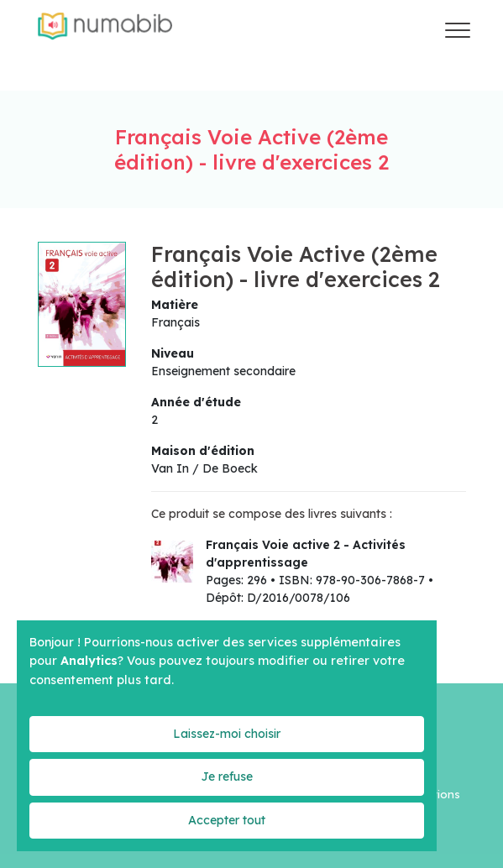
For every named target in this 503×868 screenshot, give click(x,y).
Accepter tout (227, 820)
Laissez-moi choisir (227, 734)
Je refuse (227, 776)
